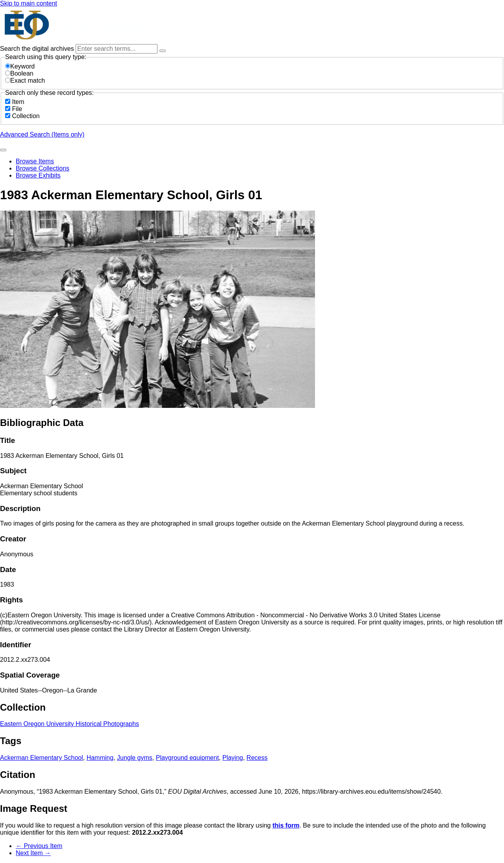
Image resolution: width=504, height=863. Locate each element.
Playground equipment (187, 758)
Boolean (19, 73)
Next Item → (33, 853)
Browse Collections (43, 168)
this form (286, 825)
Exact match (25, 81)
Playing (233, 758)
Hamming (100, 758)
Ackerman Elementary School (42, 758)
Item (18, 102)
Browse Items (35, 161)
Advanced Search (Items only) (42, 134)
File (17, 109)
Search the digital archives (38, 49)
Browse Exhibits (38, 175)
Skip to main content (29, 3)
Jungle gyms (135, 758)
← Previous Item (39, 846)
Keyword (20, 66)
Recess (257, 758)
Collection (26, 116)
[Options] (163, 51)
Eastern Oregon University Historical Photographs (69, 724)
